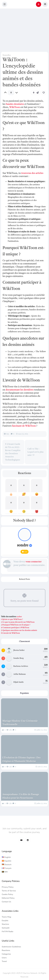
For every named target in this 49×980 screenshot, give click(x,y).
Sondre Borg (19, 658)
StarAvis (5, 924)
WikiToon (15, 107)
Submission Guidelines (11, 947)
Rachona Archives (21, 666)
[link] (44, 93)
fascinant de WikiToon (24, 426)
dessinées (19, 104)
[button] (5, 4)
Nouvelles (7, 55)
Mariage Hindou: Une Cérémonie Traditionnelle (20, 723)
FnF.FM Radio (8, 932)
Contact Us (6, 902)
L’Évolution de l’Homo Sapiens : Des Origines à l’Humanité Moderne (21, 760)
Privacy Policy (8, 887)
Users (4, 958)
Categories (6, 954)
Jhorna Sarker (19, 650)
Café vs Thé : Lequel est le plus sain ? (35, 452)
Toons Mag (6, 917)
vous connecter (34, 562)
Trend (4, 961)
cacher (19, 617)
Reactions (6, 950)
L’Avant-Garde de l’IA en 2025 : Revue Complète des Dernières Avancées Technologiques (13, 452)
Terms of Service (9, 891)
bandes (10, 104)
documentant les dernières (20, 390)
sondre (24, 545)
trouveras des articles (32, 173)
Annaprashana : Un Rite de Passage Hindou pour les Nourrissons (21, 796)
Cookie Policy (8, 894)
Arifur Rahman (20, 674)
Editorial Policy (8, 898)
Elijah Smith (18, 682)
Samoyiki (6, 928)
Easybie (5, 921)
